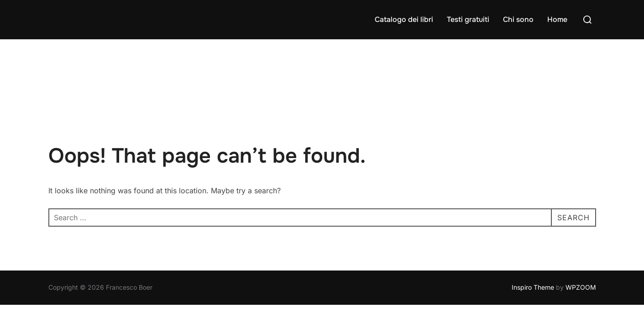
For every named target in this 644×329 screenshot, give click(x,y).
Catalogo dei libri (404, 19)
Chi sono (518, 19)
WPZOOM (581, 248)
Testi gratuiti (468, 19)
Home (557, 19)
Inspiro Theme (533, 248)
